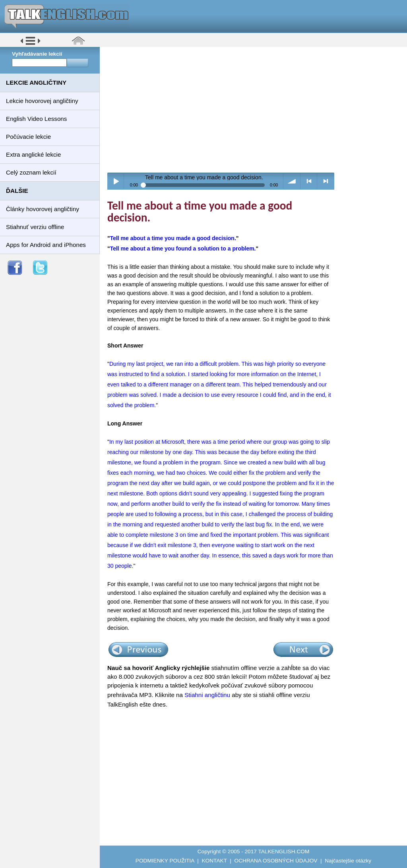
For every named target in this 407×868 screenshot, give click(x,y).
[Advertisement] (256, 109)
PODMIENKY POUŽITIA (165, 861)
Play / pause (116, 181)
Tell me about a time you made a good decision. (173, 238)
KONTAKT (214, 861)
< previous (309, 181)
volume (292, 181)
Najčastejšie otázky (348, 861)
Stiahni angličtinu (207, 695)
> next (326, 181)
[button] (30, 44)
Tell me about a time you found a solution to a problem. (183, 249)
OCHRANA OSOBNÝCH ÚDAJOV (276, 861)
